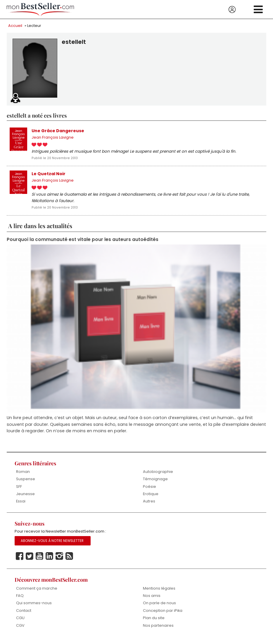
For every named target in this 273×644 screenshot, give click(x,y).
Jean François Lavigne (53, 138)
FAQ (20, 599)
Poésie (150, 489)
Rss (69, 560)
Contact (24, 614)
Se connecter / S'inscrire (232, 10)
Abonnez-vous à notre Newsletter (52, 544)
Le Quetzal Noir (49, 175)
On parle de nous (159, 607)
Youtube (39, 560)
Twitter (30, 560)
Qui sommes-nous (34, 607)
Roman (23, 475)
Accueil (15, 26)
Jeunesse (25, 497)
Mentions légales (159, 592)
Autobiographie (158, 475)
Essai (21, 504)
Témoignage (155, 482)
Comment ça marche (37, 592)
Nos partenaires (158, 629)
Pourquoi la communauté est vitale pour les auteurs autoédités (83, 242)
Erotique (151, 497)
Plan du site (154, 622)
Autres (149, 504)
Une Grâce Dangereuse (58, 131)
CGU (20, 622)
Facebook (20, 560)
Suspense (26, 482)
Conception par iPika (163, 614)
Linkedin (49, 560)
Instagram (59, 560)
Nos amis (152, 599)
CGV (20, 629)
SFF (19, 489)
